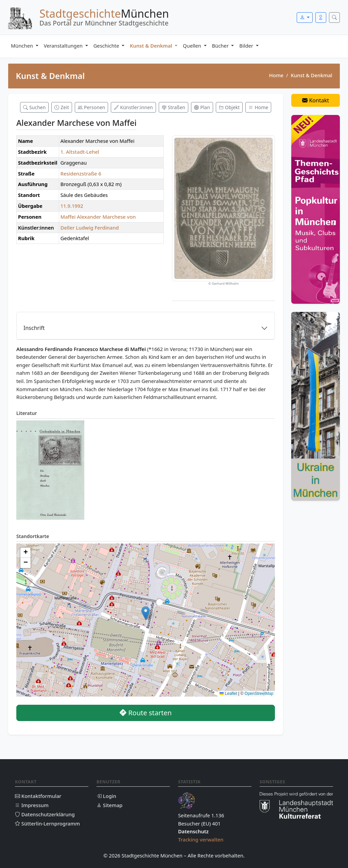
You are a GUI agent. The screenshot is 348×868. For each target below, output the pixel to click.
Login (106, 796)
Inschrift (34, 328)
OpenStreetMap (259, 694)
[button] (146, 613)
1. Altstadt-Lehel (80, 152)
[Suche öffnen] (334, 18)
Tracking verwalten (201, 839)
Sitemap (109, 805)
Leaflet (228, 694)
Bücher (221, 46)
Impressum (32, 805)
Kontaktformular (38, 796)
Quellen (193, 46)
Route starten (146, 713)
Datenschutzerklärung (45, 814)
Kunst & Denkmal (152, 46)
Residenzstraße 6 (81, 173)
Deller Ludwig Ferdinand (90, 228)
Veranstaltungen (64, 46)
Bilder (247, 46)
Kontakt (316, 100)
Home (276, 75)
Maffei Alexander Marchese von (98, 217)
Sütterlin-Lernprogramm (47, 823)
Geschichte (107, 46)
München (23, 46)
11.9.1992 (72, 206)
